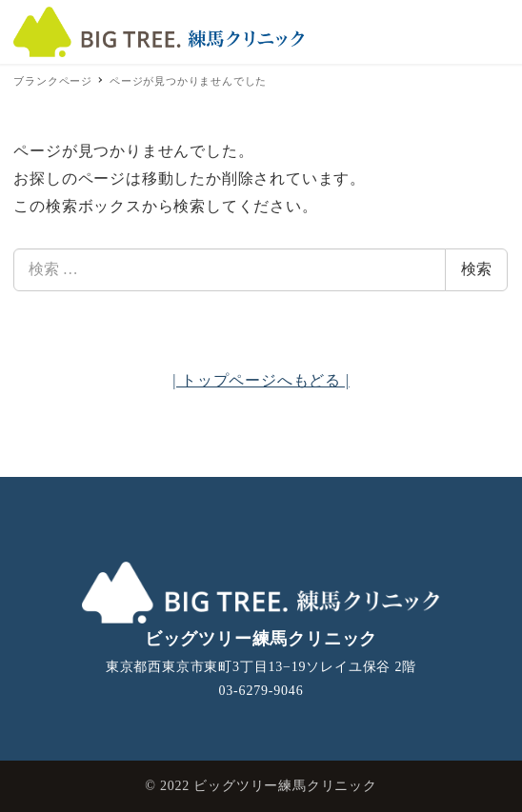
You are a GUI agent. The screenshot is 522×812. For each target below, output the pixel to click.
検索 (476, 269)
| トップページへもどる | (261, 380)
